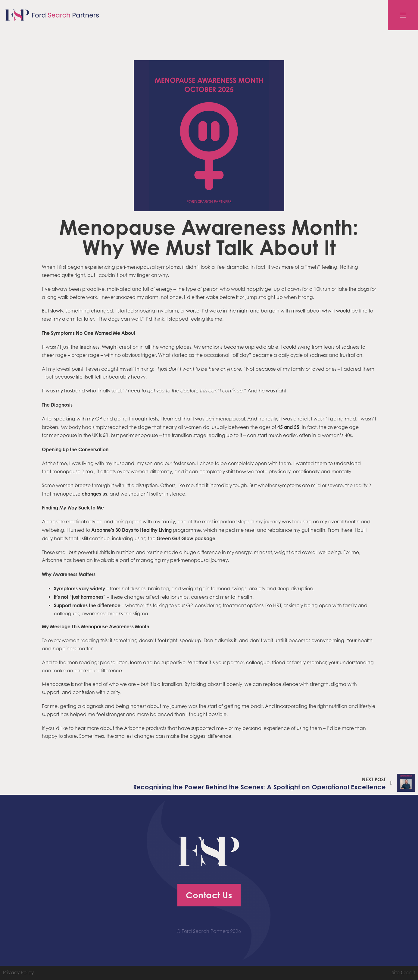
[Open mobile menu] (403, 15)
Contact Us (209, 895)
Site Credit (403, 973)
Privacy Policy (18, 973)
